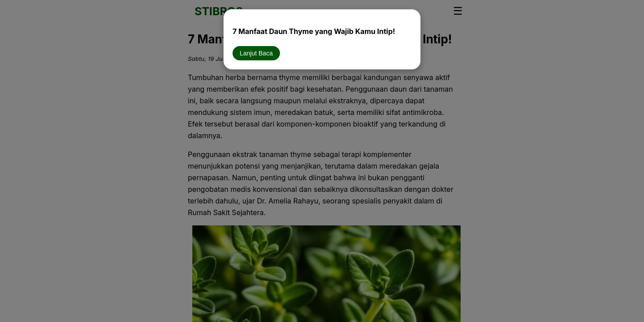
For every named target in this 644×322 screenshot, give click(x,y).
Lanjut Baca (256, 53)
